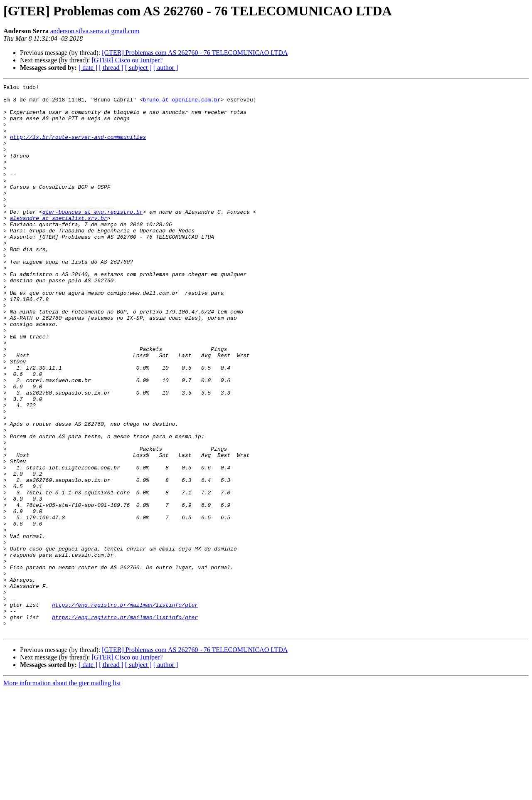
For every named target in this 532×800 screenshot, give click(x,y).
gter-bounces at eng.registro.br (93, 238)
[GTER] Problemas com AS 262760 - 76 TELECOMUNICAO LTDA (195, 53)
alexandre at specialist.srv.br (59, 245)
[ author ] (166, 68)
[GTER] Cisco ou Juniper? (127, 60)
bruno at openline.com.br (181, 103)
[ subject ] (138, 68)
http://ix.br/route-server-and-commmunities (78, 148)
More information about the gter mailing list (62, 793)
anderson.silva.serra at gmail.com (95, 31)
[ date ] (88, 68)
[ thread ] (111, 68)
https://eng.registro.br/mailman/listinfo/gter (125, 709)
